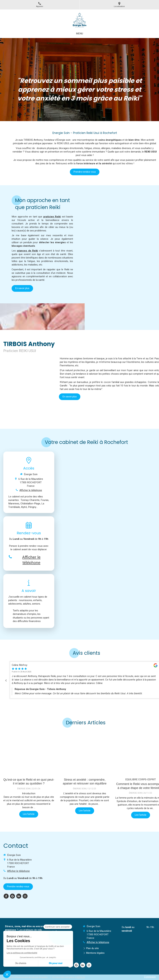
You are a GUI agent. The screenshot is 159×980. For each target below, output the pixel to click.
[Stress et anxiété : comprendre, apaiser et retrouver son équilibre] (85, 753)
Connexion (150, 977)
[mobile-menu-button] (79, 34)
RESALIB (80, 977)
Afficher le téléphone (31, 490)
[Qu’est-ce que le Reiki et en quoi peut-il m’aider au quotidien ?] (29, 753)
